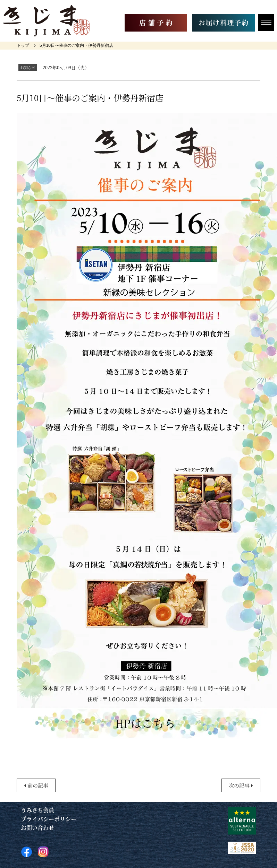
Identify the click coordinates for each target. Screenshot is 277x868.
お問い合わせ (37, 828)
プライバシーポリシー (49, 819)
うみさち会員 (37, 810)
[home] (23, 45)
